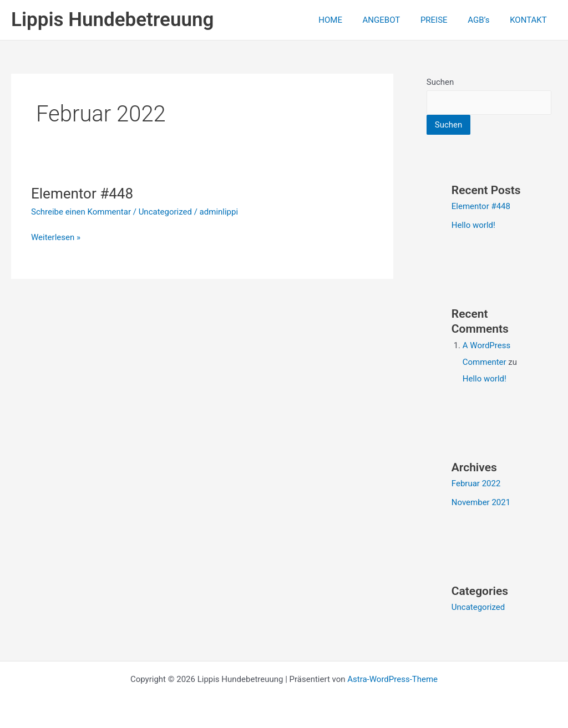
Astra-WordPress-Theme (392, 679)
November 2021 (481, 502)
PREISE (443, 20)
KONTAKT (530, 20)
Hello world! (473, 225)
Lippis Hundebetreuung (112, 20)
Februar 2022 (476, 483)
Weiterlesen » (56, 236)
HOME (347, 20)
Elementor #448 (82, 194)
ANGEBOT (394, 20)
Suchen (440, 82)
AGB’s (484, 20)
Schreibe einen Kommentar (81, 212)
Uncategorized (165, 212)
